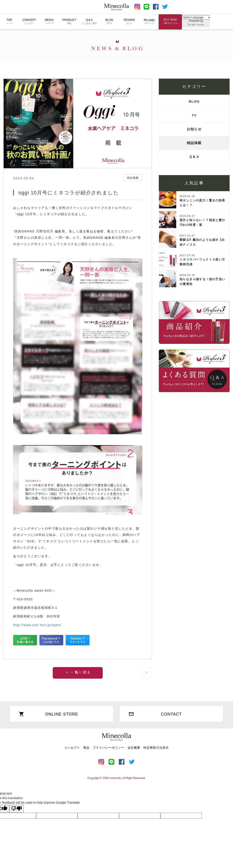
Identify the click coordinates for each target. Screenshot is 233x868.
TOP (9, 21)
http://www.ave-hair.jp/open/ (37, 625)
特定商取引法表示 (156, 748)
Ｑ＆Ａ (194, 157)
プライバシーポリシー (109, 748)
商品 (86, 748)
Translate (196, 25)
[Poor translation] (17, 809)
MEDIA (49, 21)
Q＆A (89, 21)
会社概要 (134, 748)
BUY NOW (170, 21)
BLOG (109, 21)
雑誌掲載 (194, 143)
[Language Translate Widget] (197, 17)
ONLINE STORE (48, 714)
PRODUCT (69, 21)
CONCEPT (29, 21)
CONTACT (155, 714)
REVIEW (129, 21)
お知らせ (194, 129)
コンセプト (72, 748)
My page (149, 21)
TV (194, 115)
